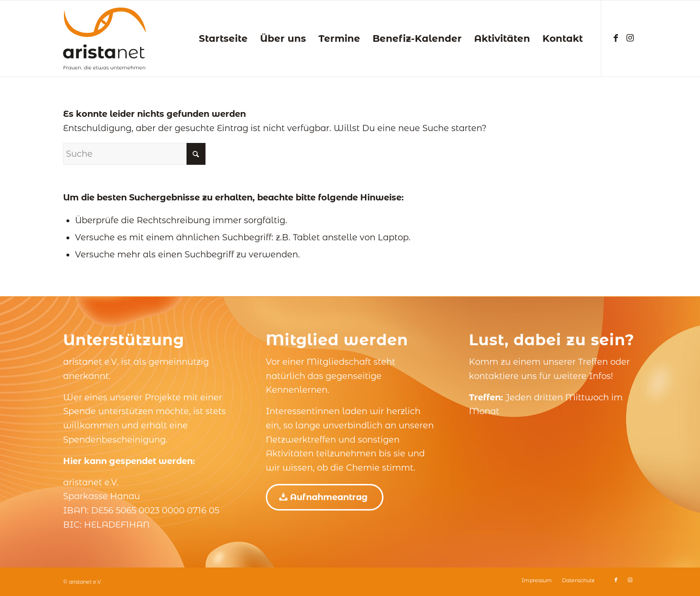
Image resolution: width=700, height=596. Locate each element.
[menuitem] (223, 38)
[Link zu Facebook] (616, 38)
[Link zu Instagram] (630, 38)
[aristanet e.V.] (105, 38)
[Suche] (134, 154)
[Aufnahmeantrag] (325, 497)
